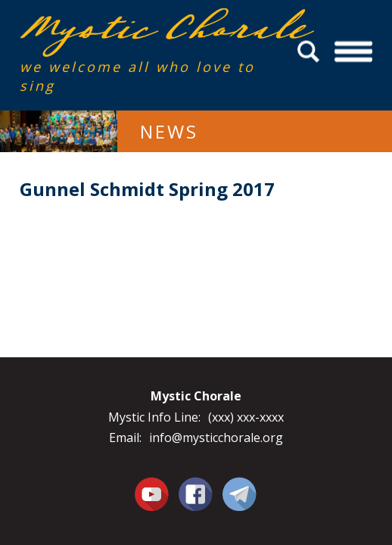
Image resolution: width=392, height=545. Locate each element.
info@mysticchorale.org (216, 438)
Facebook (196, 485)
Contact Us (240, 494)
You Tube (152, 494)
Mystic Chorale (107, 24)
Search (311, 52)
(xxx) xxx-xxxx (246, 417)
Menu (353, 52)
